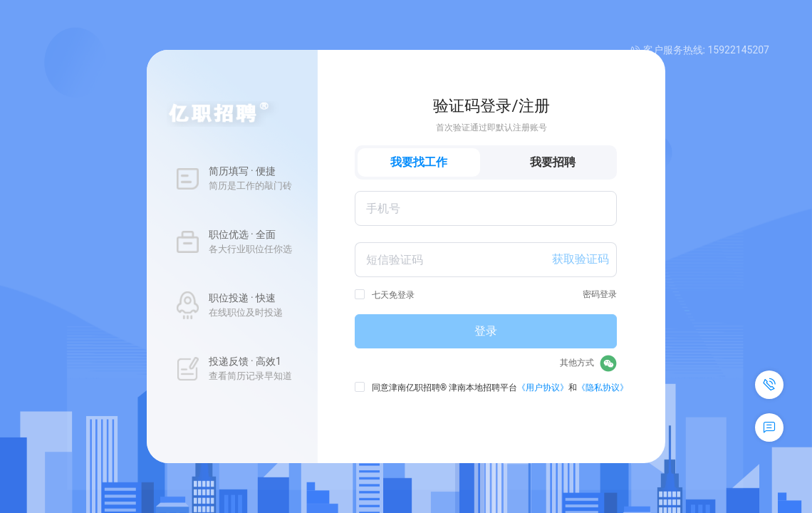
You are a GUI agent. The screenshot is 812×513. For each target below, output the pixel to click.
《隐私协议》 (603, 388)
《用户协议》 (543, 388)
